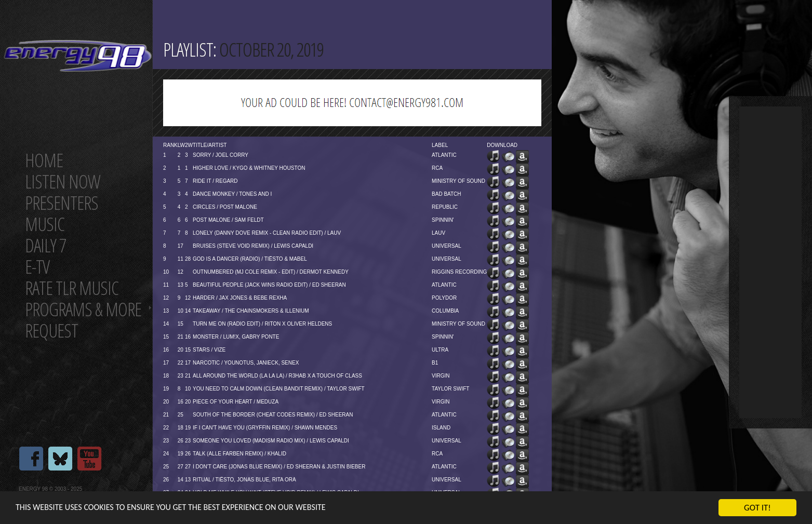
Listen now (63, 182)
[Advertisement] (770, 262)
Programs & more (83, 309)
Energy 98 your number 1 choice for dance (78, 56)
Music (45, 224)
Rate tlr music (72, 288)
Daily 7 (45, 245)
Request (51, 331)
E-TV (37, 267)
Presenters (62, 203)
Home (44, 160)
